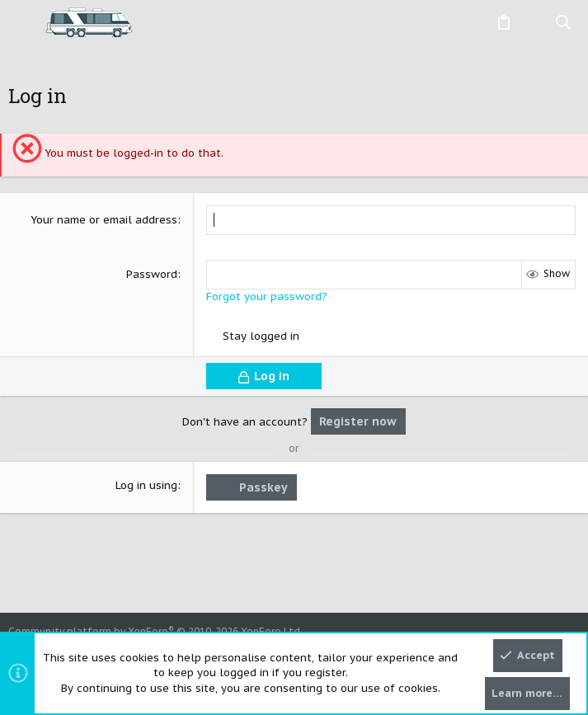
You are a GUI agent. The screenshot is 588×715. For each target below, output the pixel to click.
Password (152, 274)
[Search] (564, 23)
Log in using (146, 485)
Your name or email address (104, 220)
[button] (25, 23)
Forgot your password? (267, 296)
